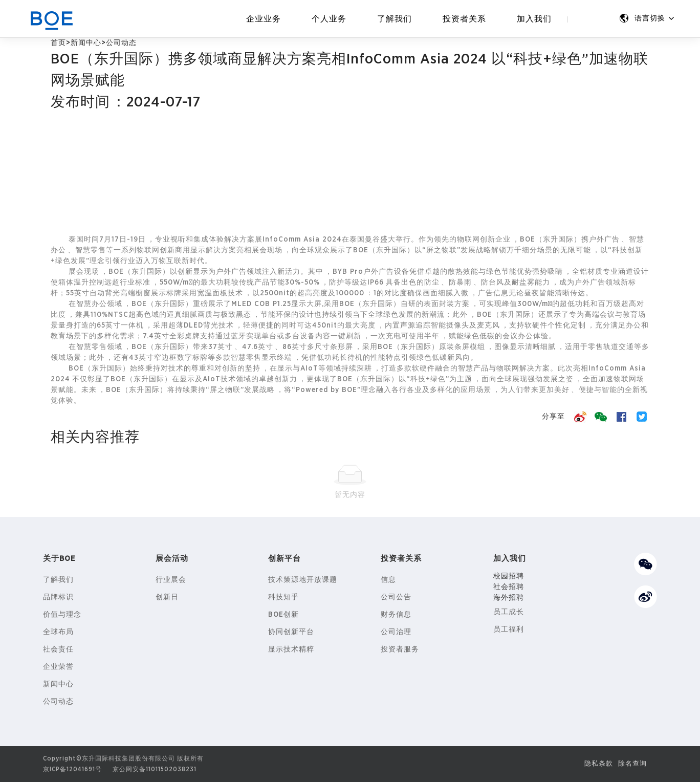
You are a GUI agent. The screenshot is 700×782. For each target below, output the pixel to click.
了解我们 (395, 19)
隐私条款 (596, 764)
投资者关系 (464, 19)
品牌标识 (58, 597)
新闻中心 (86, 43)
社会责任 (58, 649)
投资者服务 (400, 649)
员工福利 (509, 629)
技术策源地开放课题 (303, 580)
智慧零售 (91, 250)
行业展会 (171, 580)
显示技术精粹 (291, 649)
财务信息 (396, 615)
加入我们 (534, 19)
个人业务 (329, 19)
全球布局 (58, 632)
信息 (388, 580)
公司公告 (396, 597)
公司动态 (58, 702)
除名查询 (631, 764)
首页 (58, 43)
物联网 (468, 240)
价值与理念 (62, 615)
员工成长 (509, 612)
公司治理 (396, 632)
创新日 (167, 597)
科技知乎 (283, 597)
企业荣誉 (58, 667)
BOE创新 (283, 615)
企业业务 (264, 19)
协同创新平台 (291, 632)
